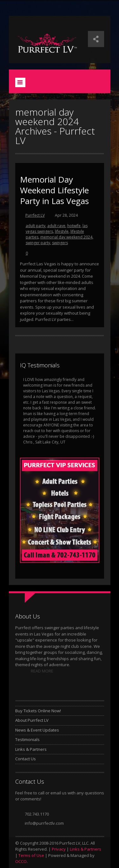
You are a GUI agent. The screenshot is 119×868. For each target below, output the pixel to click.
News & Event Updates (37, 730)
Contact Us (26, 759)
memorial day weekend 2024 (66, 237)
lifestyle (62, 231)
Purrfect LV (35, 215)
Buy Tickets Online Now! (38, 711)
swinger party (38, 243)
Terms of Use (31, 855)
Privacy (59, 849)
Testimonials (27, 739)
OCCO (21, 861)
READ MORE (42, 671)
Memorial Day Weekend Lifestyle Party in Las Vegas (54, 190)
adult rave (56, 226)
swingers (60, 243)
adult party (36, 226)
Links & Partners (31, 749)
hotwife (74, 226)
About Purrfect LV (32, 720)
